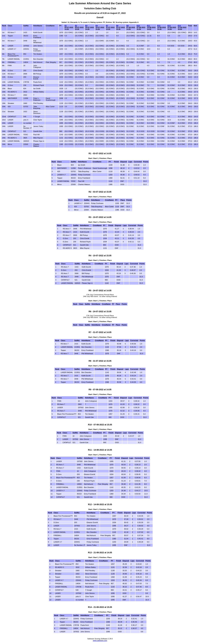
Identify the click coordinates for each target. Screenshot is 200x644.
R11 (148, 26)
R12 (159, 26)
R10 (138, 26)
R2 (76, 26)
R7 (107, 26)
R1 (66, 26)
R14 (179, 26)
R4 (97, 26)
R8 (117, 26)
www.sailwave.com (100, 640)
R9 (128, 26)
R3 (86, 26)
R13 (169, 26)
